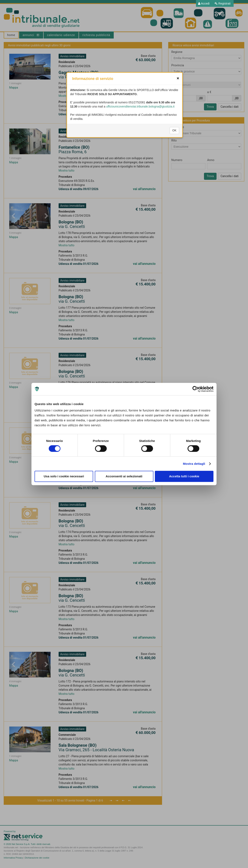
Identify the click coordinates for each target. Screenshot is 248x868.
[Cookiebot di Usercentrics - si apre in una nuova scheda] (195, 389)
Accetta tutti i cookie (184, 476)
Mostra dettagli (194, 464)
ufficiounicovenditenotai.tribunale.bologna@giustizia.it (140, 121)
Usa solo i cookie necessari (64, 476)
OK (174, 145)
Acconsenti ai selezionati (124, 476)
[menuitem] (204, 4)
